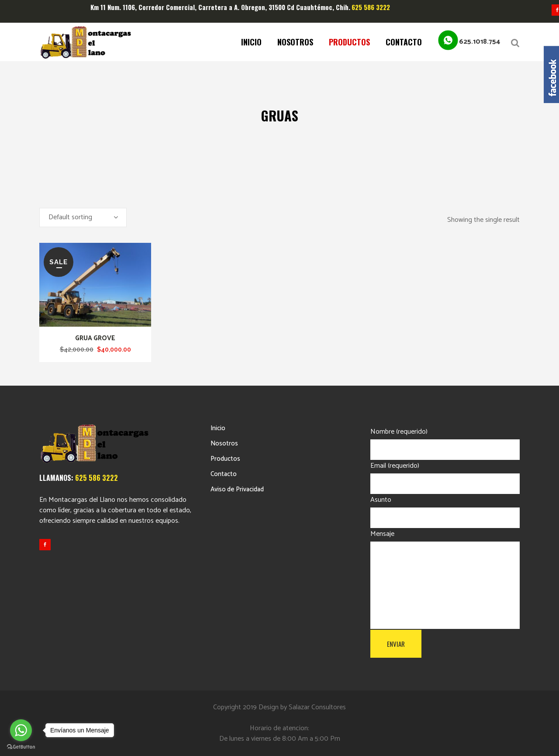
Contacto (224, 474)
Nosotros (224, 444)
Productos (225, 459)
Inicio (218, 428)
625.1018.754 (480, 42)
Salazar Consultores (317, 707)
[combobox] (83, 217)
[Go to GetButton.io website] (21, 747)
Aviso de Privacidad (237, 489)
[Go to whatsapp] (21, 730)
